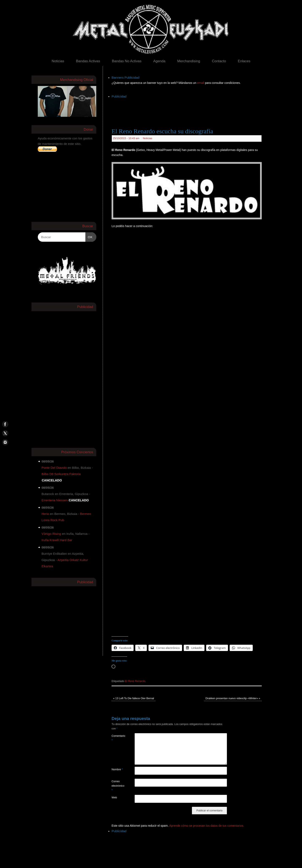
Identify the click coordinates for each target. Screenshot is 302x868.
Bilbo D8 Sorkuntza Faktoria (61, 474)
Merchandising (189, 61)
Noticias (58, 61)
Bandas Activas (88, 61)
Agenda (159, 61)
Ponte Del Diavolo (54, 468)
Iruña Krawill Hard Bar (57, 540)
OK (89, 236)
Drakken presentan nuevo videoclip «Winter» (233, 698)
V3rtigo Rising (51, 534)
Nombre (117, 769)
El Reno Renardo (135, 681)
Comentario (117, 738)
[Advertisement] (188, 109)
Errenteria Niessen (55, 500)
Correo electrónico (117, 786)
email (201, 83)
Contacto (219, 61)
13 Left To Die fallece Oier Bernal (133, 698)
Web (114, 798)
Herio (45, 514)
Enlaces (244, 61)
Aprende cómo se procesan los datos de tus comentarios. (207, 826)
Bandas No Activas (127, 61)
